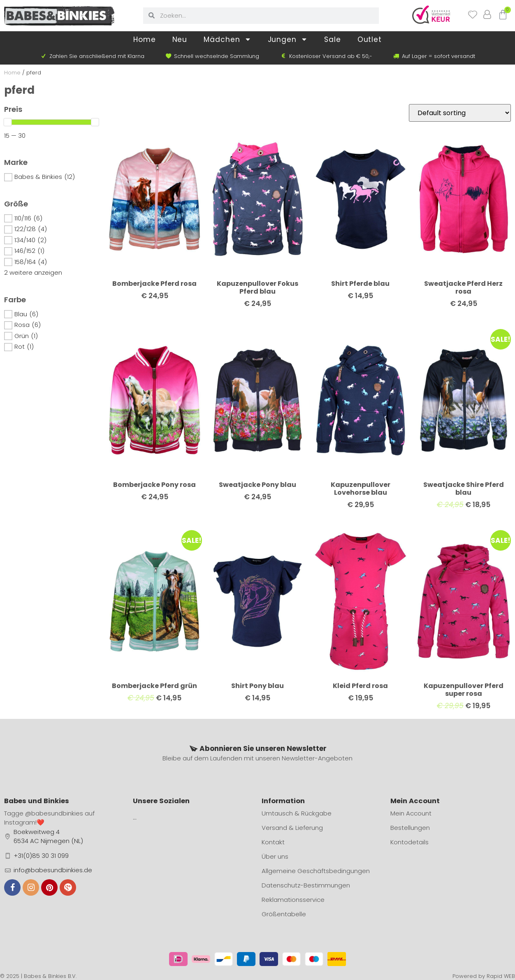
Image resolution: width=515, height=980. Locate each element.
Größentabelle (284, 914)
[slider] (8, 122)
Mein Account (411, 813)
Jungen (288, 39)
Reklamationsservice (293, 900)
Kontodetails (409, 842)
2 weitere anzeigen (33, 272)
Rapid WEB (501, 976)
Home (145, 39)
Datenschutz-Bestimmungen (306, 885)
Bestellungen (410, 828)
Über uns (275, 856)
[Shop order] (460, 113)
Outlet (370, 39)
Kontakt (273, 842)
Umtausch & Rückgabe (297, 813)
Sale (333, 39)
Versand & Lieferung (292, 828)
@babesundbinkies (54, 813)
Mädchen (227, 39)
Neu (180, 39)
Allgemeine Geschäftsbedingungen (316, 871)
